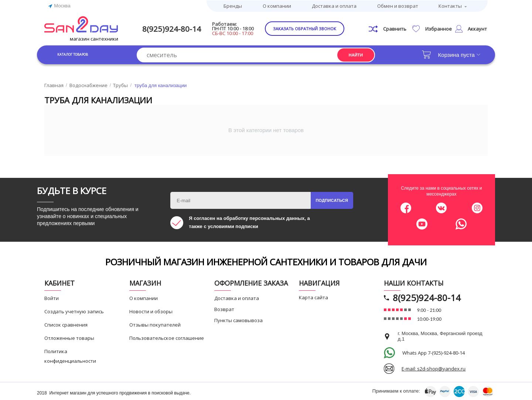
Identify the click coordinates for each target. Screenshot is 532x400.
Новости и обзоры (151, 311)
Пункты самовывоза (238, 320)
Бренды (233, 6)
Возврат (224, 309)
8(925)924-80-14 (176, 28)
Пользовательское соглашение (167, 338)
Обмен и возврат (398, 6)
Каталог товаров (81, 54)
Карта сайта (313, 297)
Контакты (450, 6)
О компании (277, 6)
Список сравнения (66, 324)
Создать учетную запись (74, 311)
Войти (52, 298)
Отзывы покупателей (155, 324)
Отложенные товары (69, 338)
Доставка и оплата (334, 6)
